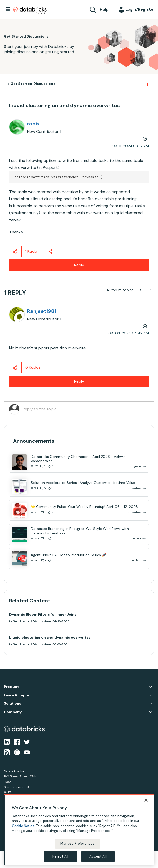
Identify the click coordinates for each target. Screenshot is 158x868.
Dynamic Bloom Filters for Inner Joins (43, 614)
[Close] (146, 800)
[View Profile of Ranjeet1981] (42, 311)
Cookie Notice (23, 826)
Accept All (98, 856)
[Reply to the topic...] (86, 409)
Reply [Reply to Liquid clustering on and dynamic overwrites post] (79, 265)
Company (13, 712)
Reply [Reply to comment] (79, 381)
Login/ (140, 9)
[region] (79, 830)
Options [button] (147, 84)
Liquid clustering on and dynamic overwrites (50, 637)
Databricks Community (30, 11)
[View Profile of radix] (33, 124)
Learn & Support (19, 695)
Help (104, 10)
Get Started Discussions (33, 84)
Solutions (13, 704)
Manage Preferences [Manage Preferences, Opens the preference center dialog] (77, 844)
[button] (15, 251)
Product (11, 687)
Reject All (60, 856)
